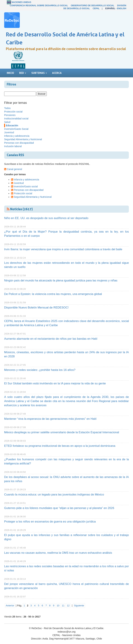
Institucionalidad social (16, 119)
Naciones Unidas (21, 2)
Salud (7, 122)
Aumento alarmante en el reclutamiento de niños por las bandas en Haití (51, 339)
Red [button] (23, 73)
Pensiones (10, 115)
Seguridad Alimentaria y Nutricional (23, 139)
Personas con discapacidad (19, 143)
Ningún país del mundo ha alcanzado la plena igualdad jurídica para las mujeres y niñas (61, 280)
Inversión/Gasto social (26, 186)
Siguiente (79, 606)
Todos (7, 108)
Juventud (9, 132)
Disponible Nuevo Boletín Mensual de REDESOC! (36, 308)
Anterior (10, 606)
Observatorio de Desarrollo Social (93, 6)
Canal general (14, 169)
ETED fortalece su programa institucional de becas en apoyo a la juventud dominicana (60, 446)
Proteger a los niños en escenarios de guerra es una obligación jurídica (50, 522)
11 (63, 606)
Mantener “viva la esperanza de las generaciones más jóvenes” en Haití (50, 419)
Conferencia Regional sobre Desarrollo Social (39, 6)
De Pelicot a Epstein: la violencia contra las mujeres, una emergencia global (53, 294)
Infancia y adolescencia (17, 136)
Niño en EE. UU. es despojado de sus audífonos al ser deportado (46, 218)
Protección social (13, 112)
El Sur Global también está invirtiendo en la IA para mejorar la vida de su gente (55, 383)
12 (68, 606)
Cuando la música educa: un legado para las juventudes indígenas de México (54, 495)
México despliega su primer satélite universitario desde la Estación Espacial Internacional (62, 432)
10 (58, 606)
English (122, 8)
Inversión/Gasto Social (16, 129)
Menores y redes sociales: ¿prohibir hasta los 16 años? (40, 370)
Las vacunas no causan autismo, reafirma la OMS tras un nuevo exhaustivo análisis (58, 553)
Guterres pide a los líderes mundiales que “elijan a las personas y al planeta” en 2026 (59, 508)
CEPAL (96, 8)
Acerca (57, 73)
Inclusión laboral (13, 146)
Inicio (10, 73)
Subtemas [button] (39, 73)
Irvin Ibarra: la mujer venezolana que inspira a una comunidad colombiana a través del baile (63, 249)
